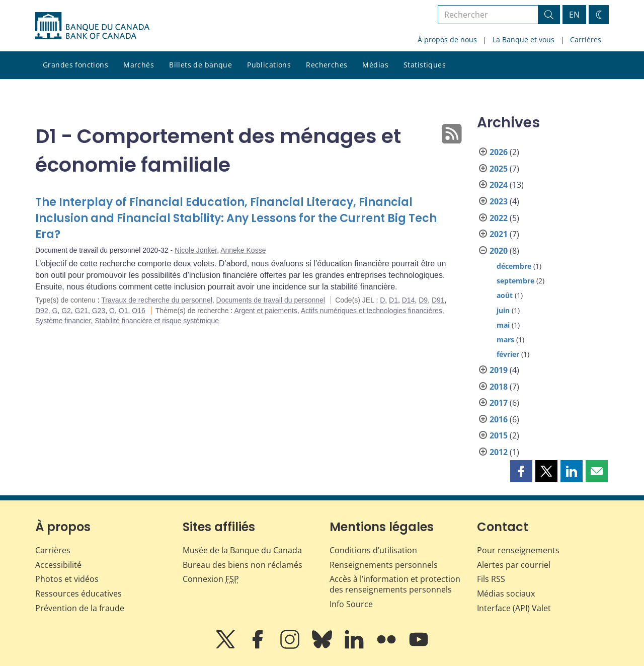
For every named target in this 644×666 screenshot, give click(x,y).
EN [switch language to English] (574, 15)
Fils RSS (491, 579)
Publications (269, 65)
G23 (99, 311)
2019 (499, 370)
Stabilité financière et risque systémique (157, 321)
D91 (438, 300)
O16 (138, 311)
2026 (499, 152)
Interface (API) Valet (514, 608)
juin (503, 310)
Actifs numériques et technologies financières (372, 311)
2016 (499, 419)
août (505, 295)
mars (505, 340)
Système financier (63, 321)
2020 (499, 251)
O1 (124, 311)
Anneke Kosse (243, 250)
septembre (515, 281)
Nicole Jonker (196, 250)
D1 (393, 300)
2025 (499, 169)
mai (503, 325)
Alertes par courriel (514, 565)
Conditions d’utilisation (373, 550)
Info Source (351, 604)
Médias (375, 65)
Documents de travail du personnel (271, 300)
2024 (499, 185)
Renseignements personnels (384, 565)
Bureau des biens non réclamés (243, 565)
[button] (521, 471)
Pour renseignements (518, 550)
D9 (423, 300)
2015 (499, 435)
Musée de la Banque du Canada (242, 550)
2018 (499, 387)
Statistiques (425, 65)
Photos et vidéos (67, 579)
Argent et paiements (265, 311)
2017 (499, 403)
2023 (499, 201)
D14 (409, 300)
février (508, 354)
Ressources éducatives (78, 594)
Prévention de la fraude (80, 608)
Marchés (139, 65)
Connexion (211, 579)
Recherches (327, 65)
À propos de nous (447, 40)
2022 (499, 218)
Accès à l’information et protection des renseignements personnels (395, 584)
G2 (66, 311)
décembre (514, 266)
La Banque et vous (524, 40)
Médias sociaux (506, 594)
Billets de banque (200, 65)
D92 (42, 311)
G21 (82, 311)
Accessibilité (58, 565)
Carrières (586, 40)
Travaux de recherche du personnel (157, 300)
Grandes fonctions (75, 65)
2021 (499, 234)
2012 (499, 452)
